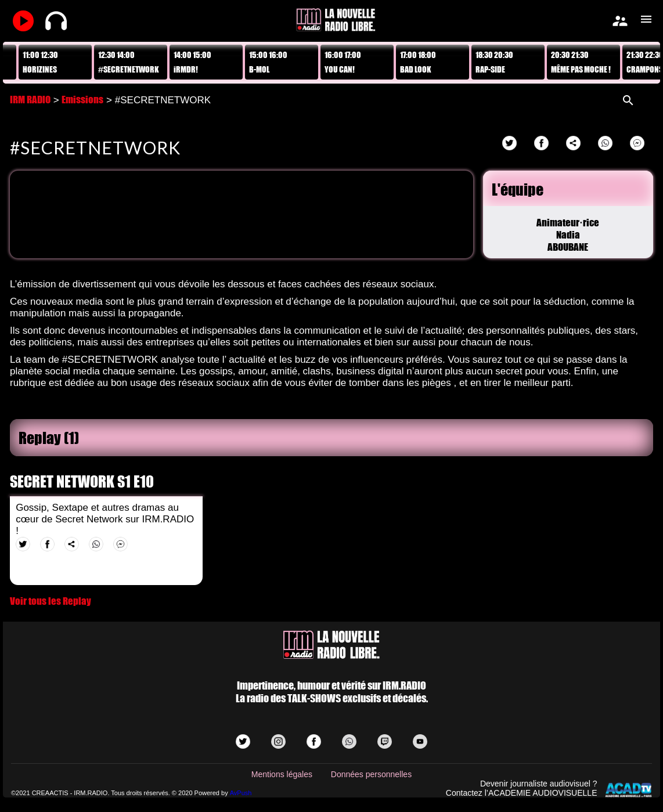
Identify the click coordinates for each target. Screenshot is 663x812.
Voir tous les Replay (51, 601)
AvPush (241, 793)
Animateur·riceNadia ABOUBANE (568, 235)
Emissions (82, 100)
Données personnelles (371, 774)
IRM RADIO (30, 100)
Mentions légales (282, 774)
